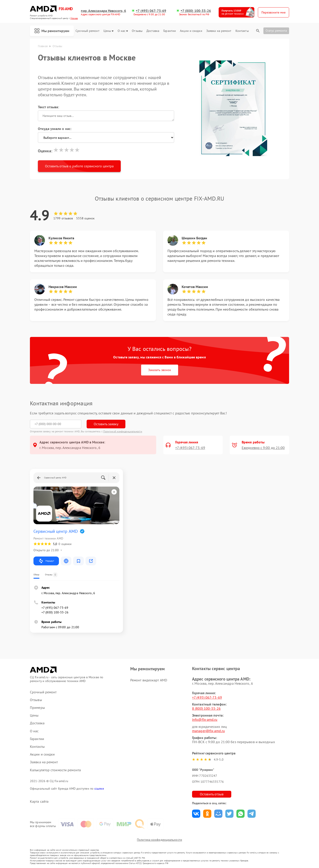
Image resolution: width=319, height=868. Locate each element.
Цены (108, 31)
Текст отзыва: (48, 107)
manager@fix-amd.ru (208, 731)
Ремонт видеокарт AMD (149, 680)
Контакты (242, 31)
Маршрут (46, 561)
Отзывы (137, 31)
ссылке (99, 789)
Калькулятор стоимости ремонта (55, 770)
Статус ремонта (276, 31)
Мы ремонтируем (52, 31)
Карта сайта (39, 801)
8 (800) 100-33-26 (206, 708)
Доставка (153, 31)
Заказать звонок (160, 370)
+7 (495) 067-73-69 (151, 11)
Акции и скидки (191, 31)
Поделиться (196, 814)
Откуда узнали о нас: (55, 129)
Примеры (37, 708)
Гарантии (170, 31)
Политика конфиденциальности (159, 840)
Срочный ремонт (87, 31)
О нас (123, 31)
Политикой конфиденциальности (123, 431)
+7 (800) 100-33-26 (196, 11)
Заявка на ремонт (219, 31)
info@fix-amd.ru (205, 719)
